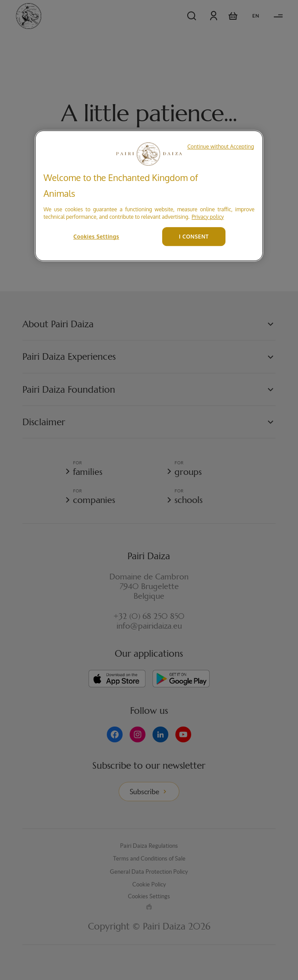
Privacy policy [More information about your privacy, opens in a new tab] (208, 217)
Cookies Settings (96, 237)
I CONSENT (194, 237)
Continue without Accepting (221, 146)
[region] (149, 196)
